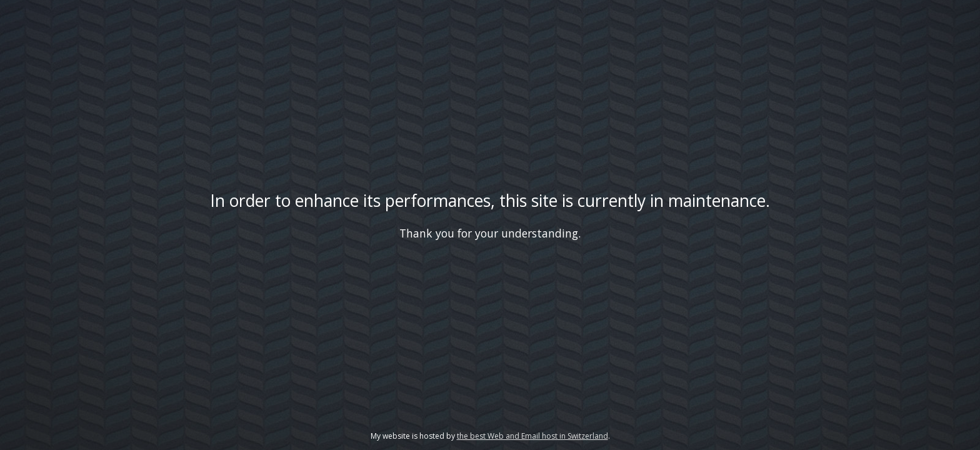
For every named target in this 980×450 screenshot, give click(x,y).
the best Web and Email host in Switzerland (532, 436)
